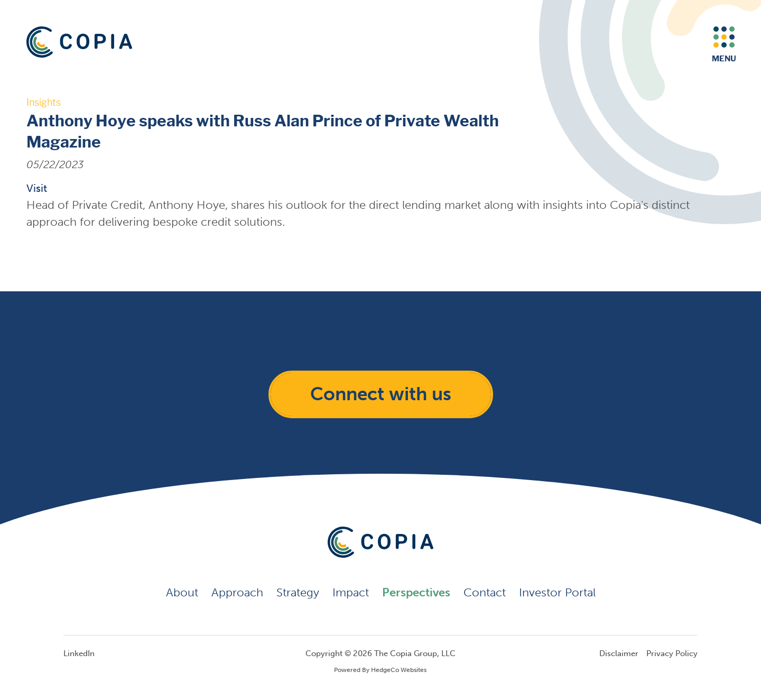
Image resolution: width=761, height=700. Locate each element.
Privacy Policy (672, 653)
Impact (351, 592)
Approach (237, 592)
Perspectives (416, 592)
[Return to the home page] (79, 42)
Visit (37, 188)
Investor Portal (557, 592)
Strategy (298, 592)
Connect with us (381, 394)
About (182, 592)
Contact (485, 592)
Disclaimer (619, 653)
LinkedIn (79, 653)
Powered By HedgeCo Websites (380, 670)
